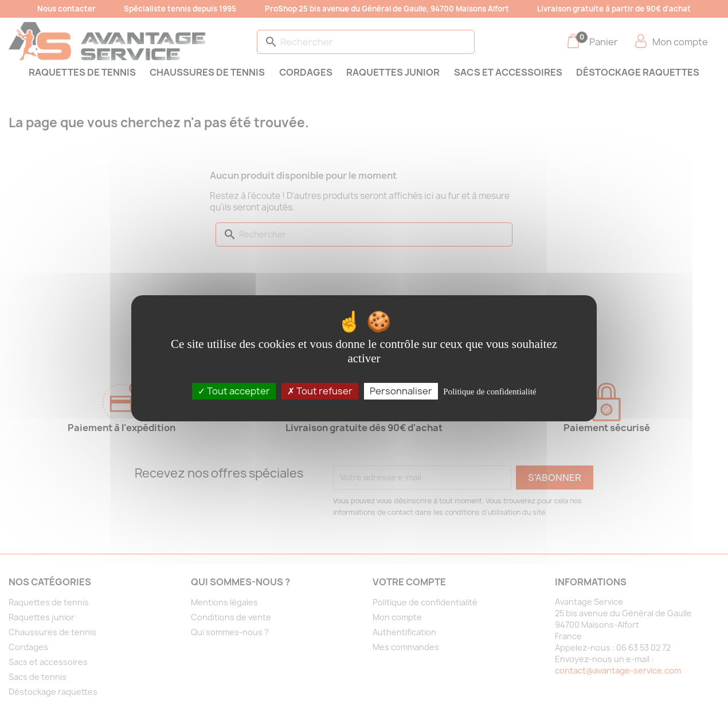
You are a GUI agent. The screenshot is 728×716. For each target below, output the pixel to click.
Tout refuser (320, 390)
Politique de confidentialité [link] (490, 391)
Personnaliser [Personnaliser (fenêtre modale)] (401, 390)
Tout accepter (234, 390)
